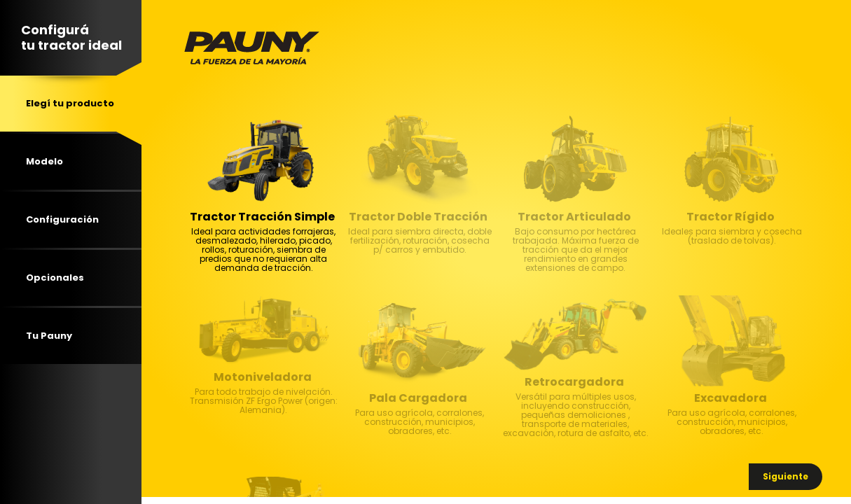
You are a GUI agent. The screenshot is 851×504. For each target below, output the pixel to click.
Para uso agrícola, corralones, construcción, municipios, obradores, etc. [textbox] (420, 436)
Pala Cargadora (418, 398)
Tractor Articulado (574, 217)
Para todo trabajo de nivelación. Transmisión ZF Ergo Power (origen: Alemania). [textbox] (263, 415)
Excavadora (731, 398)
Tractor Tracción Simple (262, 217)
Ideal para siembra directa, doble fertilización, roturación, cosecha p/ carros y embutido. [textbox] (420, 255)
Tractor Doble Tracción (418, 217)
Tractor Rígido (731, 217)
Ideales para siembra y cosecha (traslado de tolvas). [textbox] (731, 255)
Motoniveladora (263, 377)
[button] (786, 477)
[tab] (71, 104)
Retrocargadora (574, 382)
